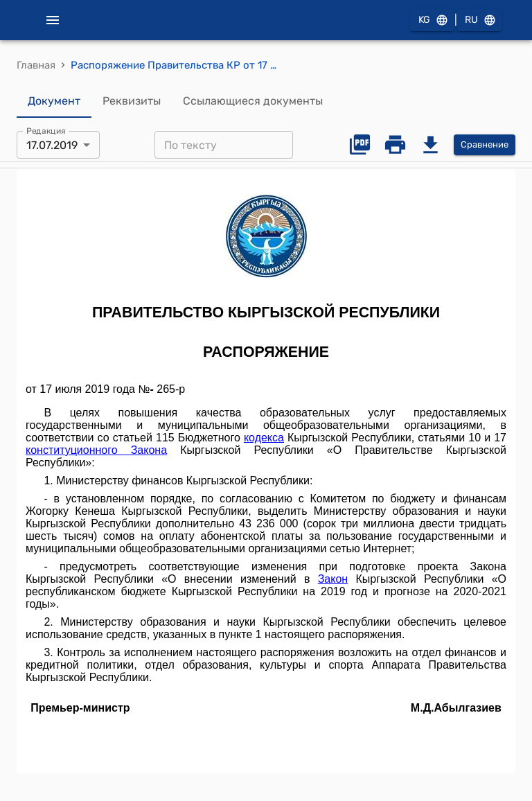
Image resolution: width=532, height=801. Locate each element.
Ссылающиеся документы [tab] (253, 101)
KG (432, 20)
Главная (36, 65)
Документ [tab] (54, 101)
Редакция (46, 131)
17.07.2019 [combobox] (52, 145)
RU (479, 20)
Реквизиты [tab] (132, 101)
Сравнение (485, 145)
